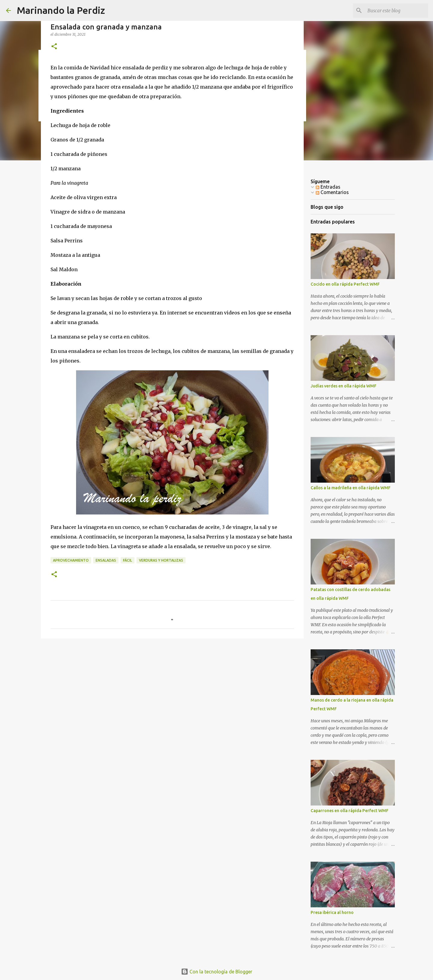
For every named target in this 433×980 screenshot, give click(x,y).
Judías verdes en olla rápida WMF (344, 386)
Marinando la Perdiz (61, 10)
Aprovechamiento (71, 560)
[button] (54, 47)
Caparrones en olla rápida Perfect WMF (350, 811)
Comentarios (332, 192)
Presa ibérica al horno (332, 912)
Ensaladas (106, 560)
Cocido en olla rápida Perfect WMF (345, 284)
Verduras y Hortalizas (161, 560)
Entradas (328, 187)
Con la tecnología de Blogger (217, 972)
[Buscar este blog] (397, 11)
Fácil (127, 560)
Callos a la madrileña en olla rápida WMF (351, 488)
